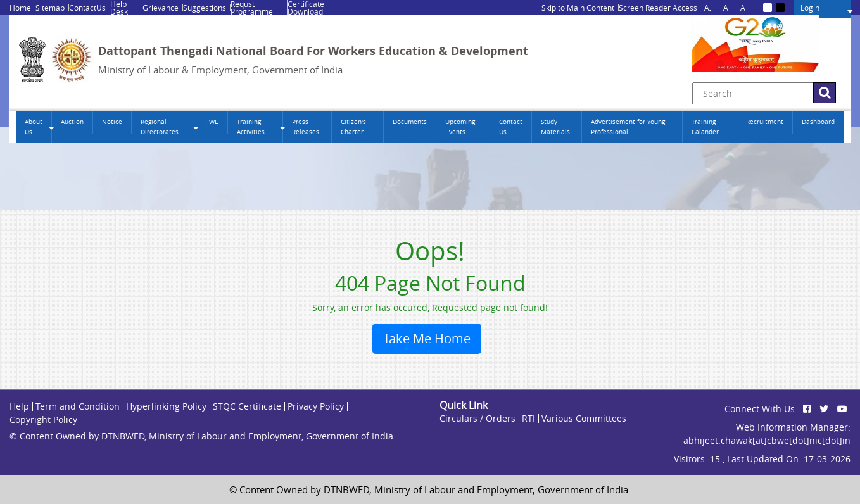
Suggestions (205, 8)
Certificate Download (306, 8)
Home (20, 8)
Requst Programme (252, 8)
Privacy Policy (316, 406)
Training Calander (705, 127)
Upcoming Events (460, 127)
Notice (112, 122)
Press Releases (306, 127)
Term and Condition (78, 406)
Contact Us (511, 127)
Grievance (161, 8)
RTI (528, 418)
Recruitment (765, 122)
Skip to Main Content (578, 8)
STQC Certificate (247, 406)
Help (19, 406)
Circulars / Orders (477, 418)
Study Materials (555, 127)
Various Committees (584, 418)
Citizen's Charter (353, 127)
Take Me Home (427, 338)
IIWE (212, 122)
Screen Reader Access (658, 8)
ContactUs (87, 8)
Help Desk (119, 8)
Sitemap (50, 8)
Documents (410, 122)
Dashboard (818, 122)
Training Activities (251, 127)
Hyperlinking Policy (166, 406)
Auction (72, 122)
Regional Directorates (160, 127)
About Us (34, 127)
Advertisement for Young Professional (628, 127)
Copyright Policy (43, 419)
